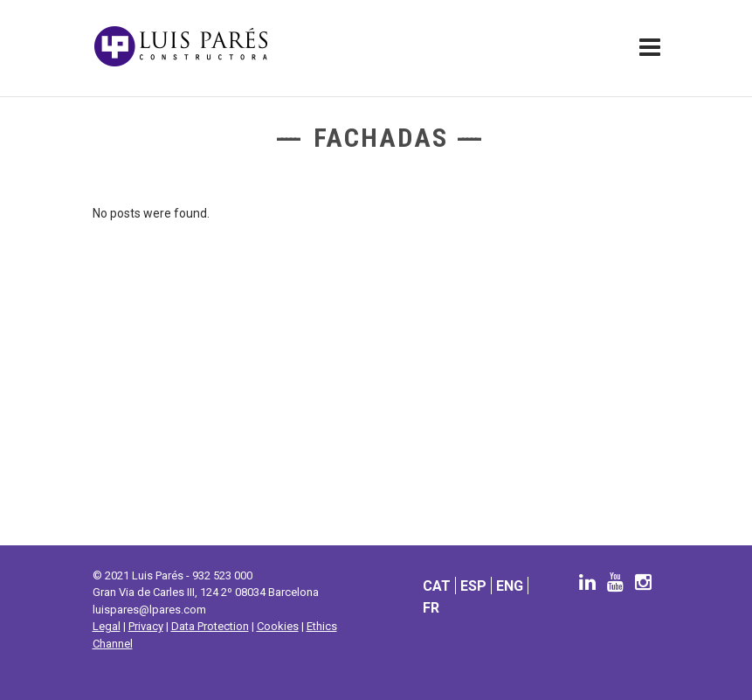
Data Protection (210, 626)
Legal (107, 626)
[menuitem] (437, 585)
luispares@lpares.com (149, 610)
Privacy (146, 626)
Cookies (278, 626)
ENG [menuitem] (510, 585)
